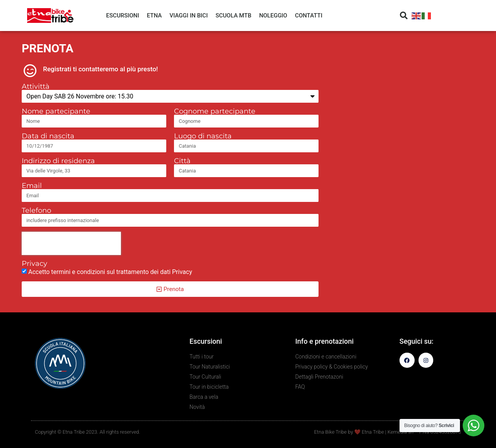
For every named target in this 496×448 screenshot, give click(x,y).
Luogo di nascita (203, 136)
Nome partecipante (56, 111)
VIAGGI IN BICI (189, 16)
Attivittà (36, 86)
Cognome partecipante (215, 111)
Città (182, 161)
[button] (404, 16)
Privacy (34, 264)
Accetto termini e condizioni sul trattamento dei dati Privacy (110, 272)
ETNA (154, 16)
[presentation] (71, 243)
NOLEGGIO (273, 16)
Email (32, 186)
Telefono (36, 210)
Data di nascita (48, 136)
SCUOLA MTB (233, 16)
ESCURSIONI (123, 16)
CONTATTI (309, 16)
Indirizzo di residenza (58, 161)
